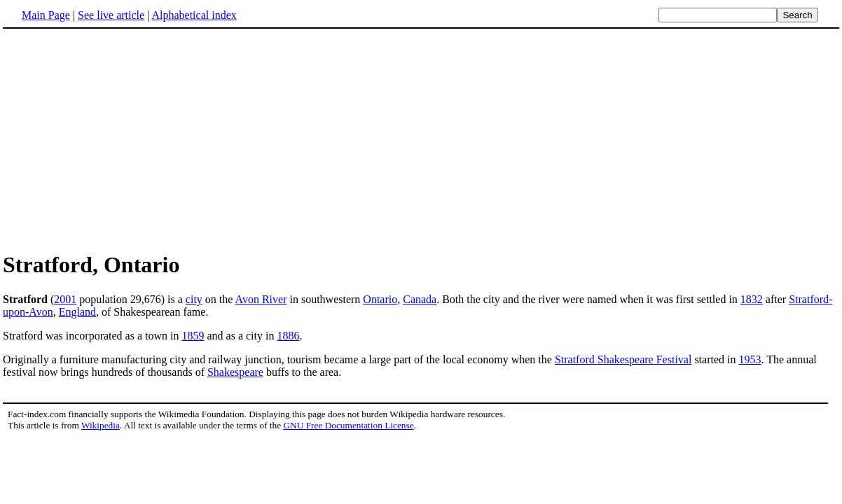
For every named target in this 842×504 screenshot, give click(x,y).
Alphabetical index (194, 15)
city (194, 299)
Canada (420, 299)
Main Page (46, 15)
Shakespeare (235, 372)
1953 (750, 359)
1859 (193, 336)
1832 (752, 299)
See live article (111, 15)
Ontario (380, 299)
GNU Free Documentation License (348, 425)
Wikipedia (101, 425)
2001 (65, 299)
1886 (288, 336)
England (77, 312)
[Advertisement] (421, 139)
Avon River (261, 299)
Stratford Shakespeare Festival (623, 359)
